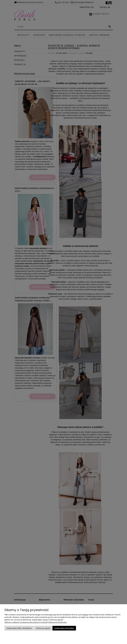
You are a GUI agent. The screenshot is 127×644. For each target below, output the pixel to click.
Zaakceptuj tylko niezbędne (19, 628)
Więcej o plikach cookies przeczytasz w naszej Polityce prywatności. (36, 622)
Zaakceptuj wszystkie (64, 628)
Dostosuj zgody (43, 628)
